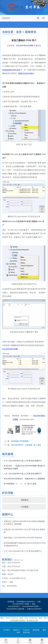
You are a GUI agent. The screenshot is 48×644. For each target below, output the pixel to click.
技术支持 (26, 632)
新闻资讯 (25, 500)
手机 (18, 641)
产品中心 (26, 630)
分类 (30, 641)
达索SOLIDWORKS (34, 609)
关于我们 (7, 630)
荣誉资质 (36, 630)
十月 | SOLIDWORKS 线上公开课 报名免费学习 (23, 461)
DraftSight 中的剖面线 (20, 441)
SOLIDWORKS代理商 (30, 606)
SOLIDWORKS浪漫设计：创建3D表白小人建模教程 (24, 479)
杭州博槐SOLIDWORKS (26, 602)
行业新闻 (25, 507)
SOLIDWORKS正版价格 (15, 609)
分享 (6, 641)
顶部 (42, 641)
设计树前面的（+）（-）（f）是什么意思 (20, 484)
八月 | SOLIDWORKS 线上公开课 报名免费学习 (23, 474)
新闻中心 (17, 630)
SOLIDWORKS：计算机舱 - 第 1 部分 (26, 445)
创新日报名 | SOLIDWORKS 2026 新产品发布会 (23, 538)
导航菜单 (6, 18)
